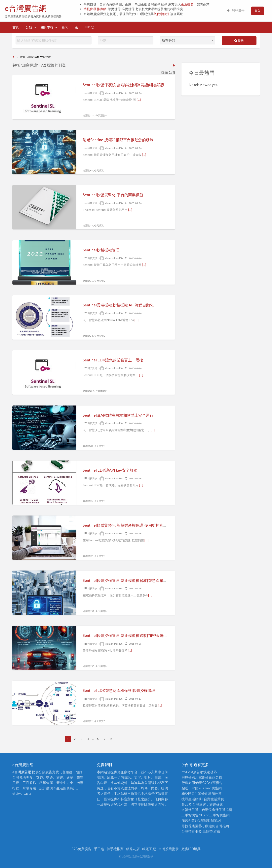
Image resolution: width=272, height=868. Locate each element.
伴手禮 (220, 810)
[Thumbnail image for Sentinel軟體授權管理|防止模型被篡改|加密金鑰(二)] (44, 648)
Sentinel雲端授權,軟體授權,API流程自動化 (118, 305)
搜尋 (239, 41)
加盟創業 (211, 820)
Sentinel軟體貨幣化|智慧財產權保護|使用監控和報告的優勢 (133, 525)
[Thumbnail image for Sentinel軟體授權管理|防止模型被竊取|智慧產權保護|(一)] (44, 593)
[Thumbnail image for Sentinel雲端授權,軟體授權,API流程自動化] (44, 317)
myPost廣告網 (192, 772)
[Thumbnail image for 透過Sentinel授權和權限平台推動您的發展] (44, 152)
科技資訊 (92, 93)
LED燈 (89, 27)
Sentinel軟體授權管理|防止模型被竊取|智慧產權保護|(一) (131, 580)
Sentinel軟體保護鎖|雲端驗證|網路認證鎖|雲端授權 (126, 85)
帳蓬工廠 (149, 849)
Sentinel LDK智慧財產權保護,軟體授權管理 (119, 690)
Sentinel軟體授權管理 (101, 250)
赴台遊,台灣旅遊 (194, 804)
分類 (29, 27)
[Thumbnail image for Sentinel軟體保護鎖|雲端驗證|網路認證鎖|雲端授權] (44, 97)
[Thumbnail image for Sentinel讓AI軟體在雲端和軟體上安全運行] (44, 428)
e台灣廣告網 (26, 8)
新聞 (65, 27)
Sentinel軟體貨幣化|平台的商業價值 (113, 195)
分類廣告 (216, 783)
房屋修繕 (188, 777)
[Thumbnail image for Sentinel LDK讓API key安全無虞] (44, 483)
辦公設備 (92, 368)
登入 (257, 11)
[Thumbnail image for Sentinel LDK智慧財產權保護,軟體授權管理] (44, 703)
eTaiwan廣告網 (210, 788)
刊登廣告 (236, 11)
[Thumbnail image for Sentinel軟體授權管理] (44, 262)
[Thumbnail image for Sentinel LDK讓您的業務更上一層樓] (44, 372)
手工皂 (99, 849)
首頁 (16, 27)
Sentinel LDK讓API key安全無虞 (110, 470)
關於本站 (47, 27)
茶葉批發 (187, 4)
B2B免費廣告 (81, 849)
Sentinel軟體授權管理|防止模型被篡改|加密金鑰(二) (126, 635)
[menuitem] (236, 11)
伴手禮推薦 (115, 849)
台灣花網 (222, 826)
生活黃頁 (217, 799)
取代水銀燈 (162, 14)
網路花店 (133, 849)
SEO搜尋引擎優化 (195, 793)
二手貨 (214, 815)
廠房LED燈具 (191, 849)
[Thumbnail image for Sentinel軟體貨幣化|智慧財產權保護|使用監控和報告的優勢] (44, 538)
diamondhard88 (114, 93)
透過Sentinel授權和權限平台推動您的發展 (118, 140)
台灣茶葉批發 (192, 831)
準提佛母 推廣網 (95, 9)
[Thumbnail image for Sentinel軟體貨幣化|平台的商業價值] (44, 207)
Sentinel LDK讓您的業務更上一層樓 (113, 360)
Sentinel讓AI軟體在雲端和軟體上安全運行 (118, 415)
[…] (139, 100)
